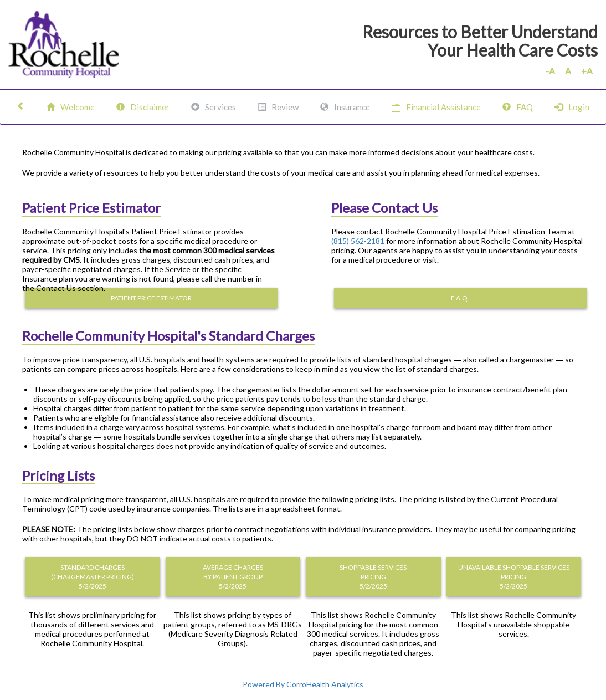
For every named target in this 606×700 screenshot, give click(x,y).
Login (572, 107)
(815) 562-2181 (358, 241)
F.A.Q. (460, 298)
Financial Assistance (436, 107)
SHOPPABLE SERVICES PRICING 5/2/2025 (373, 577)
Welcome (71, 107)
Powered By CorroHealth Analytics (303, 684)
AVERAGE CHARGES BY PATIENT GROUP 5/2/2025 (233, 577)
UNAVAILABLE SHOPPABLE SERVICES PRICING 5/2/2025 (514, 577)
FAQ (518, 107)
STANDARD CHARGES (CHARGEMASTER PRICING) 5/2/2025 (93, 577)
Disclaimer (143, 107)
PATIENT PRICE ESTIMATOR (151, 298)
